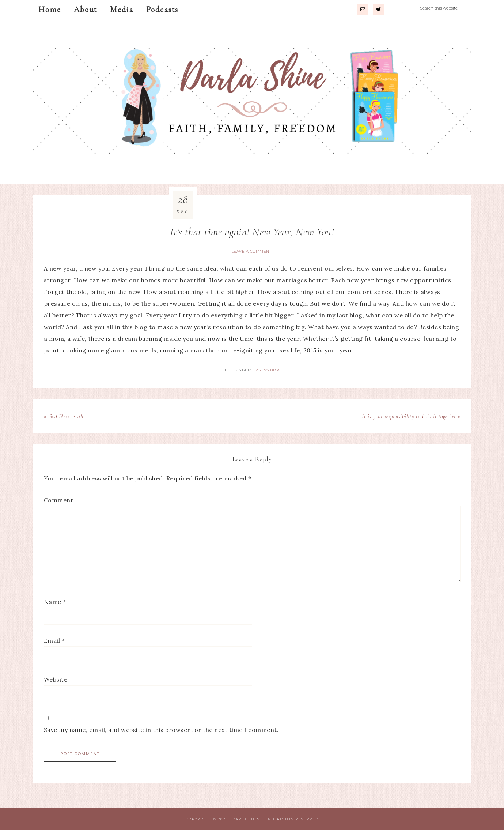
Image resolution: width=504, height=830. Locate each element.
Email (54, 641)
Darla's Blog (267, 370)
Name (55, 602)
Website (56, 679)
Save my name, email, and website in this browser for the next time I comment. (161, 730)
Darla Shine (252, 101)
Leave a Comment (251, 251)
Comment (59, 500)
